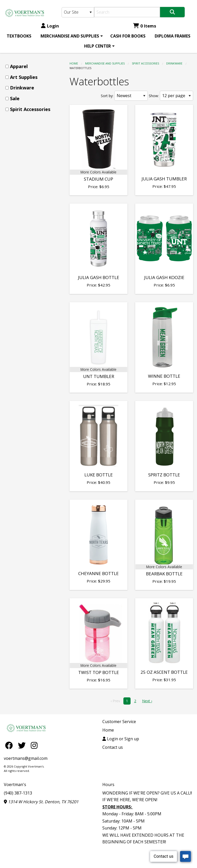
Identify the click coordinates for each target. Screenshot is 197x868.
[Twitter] (23, 745)
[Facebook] (10, 745)
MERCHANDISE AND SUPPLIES (70, 36)
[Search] (127, 12)
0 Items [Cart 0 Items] (145, 26)
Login (50, 26)
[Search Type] (78, 12)
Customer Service (119, 722)
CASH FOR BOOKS (128, 36)
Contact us (113, 747)
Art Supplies (24, 77)
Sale (15, 98)
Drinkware (174, 63)
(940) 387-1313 (18, 793)
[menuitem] (19, 36)
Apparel (19, 66)
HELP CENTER (97, 46)
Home (74, 63)
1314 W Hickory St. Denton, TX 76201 (41, 802)
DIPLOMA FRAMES (173, 36)
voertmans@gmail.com (26, 758)
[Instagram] (34, 745)
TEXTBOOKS (19, 36)
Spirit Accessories (145, 63)
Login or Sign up (121, 739)
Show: (154, 96)
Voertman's (15, 784)
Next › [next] (147, 701)
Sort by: (107, 96)
